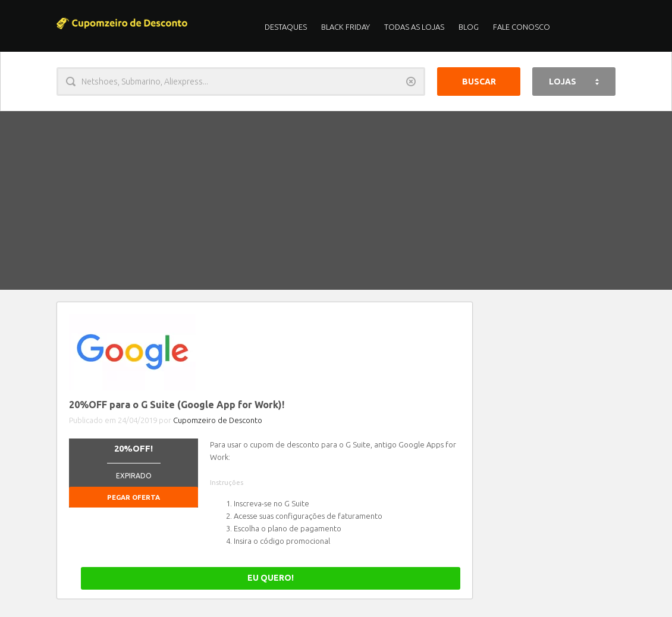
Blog (469, 27)
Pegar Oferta (134, 497)
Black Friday (346, 27)
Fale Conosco (522, 27)
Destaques (286, 27)
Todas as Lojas (414, 27)
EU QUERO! (419, 578)
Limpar (411, 82)
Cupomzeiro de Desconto (218, 420)
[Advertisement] (336, 201)
